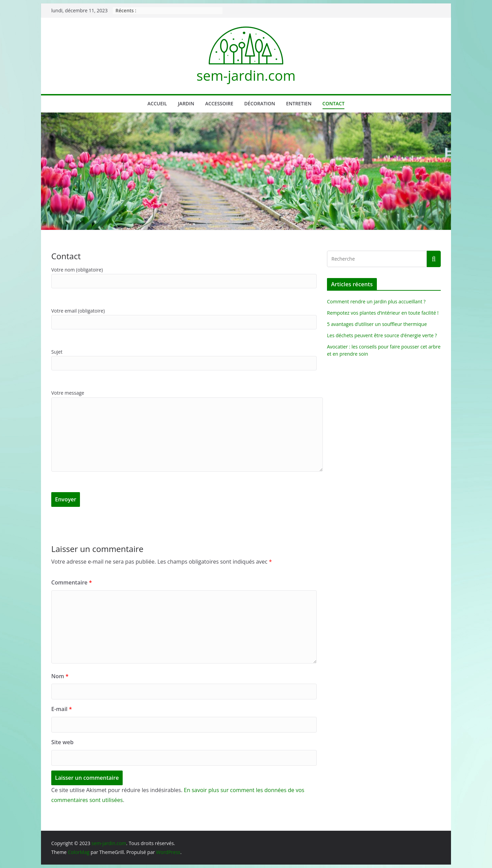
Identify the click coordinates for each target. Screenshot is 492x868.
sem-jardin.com (246, 75)
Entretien (299, 103)
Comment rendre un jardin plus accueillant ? (376, 301)
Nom (60, 676)
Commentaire (72, 582)
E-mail (61, 709)
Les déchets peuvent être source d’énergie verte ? (382, 335)
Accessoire (219, 103)
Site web (62, 742)
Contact (334, 103)
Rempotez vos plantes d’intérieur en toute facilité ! (383, 313)
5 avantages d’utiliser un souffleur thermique (377, 324)
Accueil (157, 103)
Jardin (186, 103)
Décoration (260, 103)
